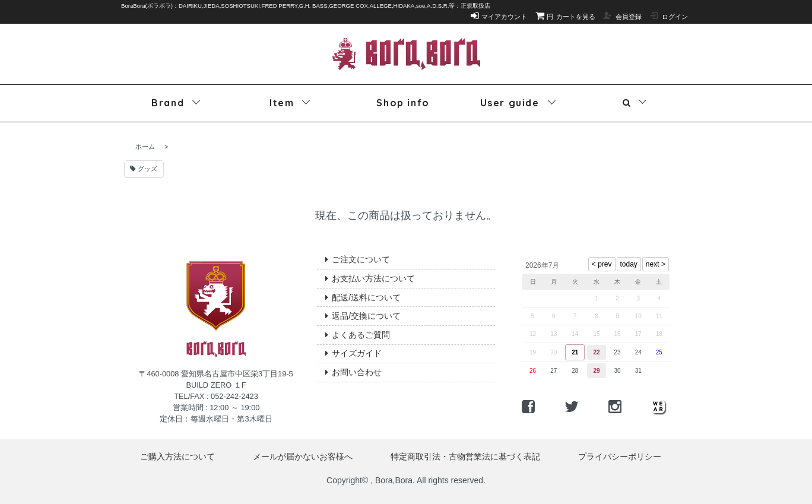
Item (282, 103)
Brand (168, 103)
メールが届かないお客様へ (303, 457)
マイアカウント (499, 17)
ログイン (669, 17)
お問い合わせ (353, 372)
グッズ (144, 169)
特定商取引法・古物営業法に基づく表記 (465, 457)
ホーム (145, 147)
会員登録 (622, 17)
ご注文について (358, 259)
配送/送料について (363, 297)
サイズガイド (353, 353)
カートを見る (566, 17)
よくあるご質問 (358, 335)
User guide (510, 103)
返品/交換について (363, 316)
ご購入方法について (177, 457)
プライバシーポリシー (620, 457)
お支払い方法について (370, 278)
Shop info (403, 103)
